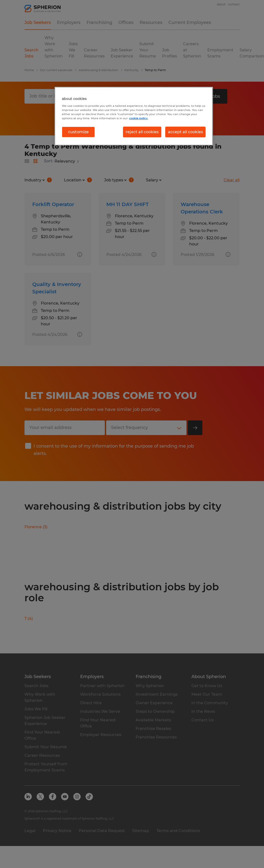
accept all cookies (185, 132)
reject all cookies (142, 132)
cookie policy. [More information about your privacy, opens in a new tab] (139, 118)
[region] (134, 116)
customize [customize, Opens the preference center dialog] (78, 132)
